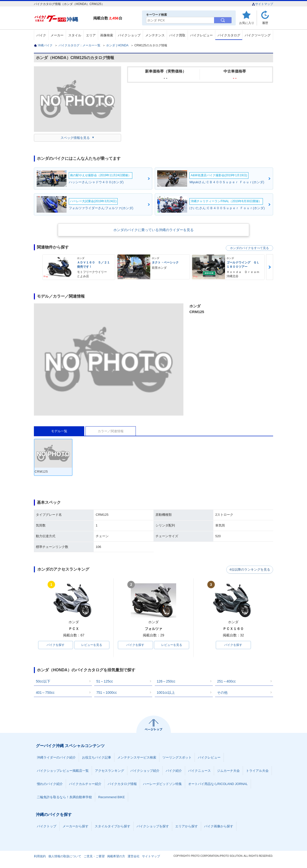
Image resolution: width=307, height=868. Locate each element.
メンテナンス (155, 35)
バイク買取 (177, 35)
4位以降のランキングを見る (250, 570)
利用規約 (40, 857)
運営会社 (134, 857)
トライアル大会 (257, 771)
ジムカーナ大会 (228, 771)
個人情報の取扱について (65, 857)
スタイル (75, 35)
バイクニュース (199, 771)
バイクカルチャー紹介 (85, 784)
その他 (222, 693)
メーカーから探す (76, 826)
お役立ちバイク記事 (97, 758)
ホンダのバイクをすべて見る (249, 248)
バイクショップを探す (153, 826)
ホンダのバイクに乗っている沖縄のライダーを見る (153, 230)
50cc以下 (43, 682)
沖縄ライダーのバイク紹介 (56, 758)
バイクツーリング (258, 35)
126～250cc (166, 682)
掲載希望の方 (116, 857)
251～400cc (226, 682)
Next (270, 267)
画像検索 (107, 35)
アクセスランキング (110, 771)
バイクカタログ (229, 35)
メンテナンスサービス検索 (137, 758)
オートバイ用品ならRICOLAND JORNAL (218, 784)
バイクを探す (56, 645)
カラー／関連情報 (111, 431)
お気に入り (247, 23)
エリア (91, 35)
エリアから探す (187, 826)
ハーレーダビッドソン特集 (162, 784)
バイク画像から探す (219, 826)
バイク (41, 35)
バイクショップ (129, 35)
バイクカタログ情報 (122, 784)
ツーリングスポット (177, 758)
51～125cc (105, 682)
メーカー (57, 35)
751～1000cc (107, 693)
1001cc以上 (166, 693)
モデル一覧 (59, 431)
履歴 (265, 23)
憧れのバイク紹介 (50, 784)
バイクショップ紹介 (145, 771)
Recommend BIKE (112, 797)
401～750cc (45, 693)
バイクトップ (47, 826)
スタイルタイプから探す (113, 826)
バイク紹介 (174, 771)
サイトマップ (263, 4)
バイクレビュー (201, 35)
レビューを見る (92, 645)
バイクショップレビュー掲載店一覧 (63, 771)
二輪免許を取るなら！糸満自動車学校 (64, 797)
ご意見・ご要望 (94, 857)
